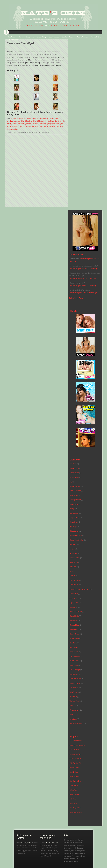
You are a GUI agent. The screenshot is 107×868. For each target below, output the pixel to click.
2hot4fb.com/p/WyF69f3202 (79, 269)
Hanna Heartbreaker (77, 540)
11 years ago (93, 269)
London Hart (74, 607)
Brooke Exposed (75, 759)
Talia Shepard (74, 692)
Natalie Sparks (75, 634)
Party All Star (74, 652)
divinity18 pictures (49, 124)
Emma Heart (74, 522)
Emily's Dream (74, 518)
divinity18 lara (49, 121)
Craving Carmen (82, 37)
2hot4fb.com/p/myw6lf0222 (79, 293)
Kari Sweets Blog (75, 781)
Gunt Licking (74, 772)
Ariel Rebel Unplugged (77, 745)
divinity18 (22, 118)
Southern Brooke (68, 37)
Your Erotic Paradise (77, 724)
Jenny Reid (73, 553)
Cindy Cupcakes (75, 491)
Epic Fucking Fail (75, 763)
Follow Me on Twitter (76, 298)
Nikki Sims (73, 643)
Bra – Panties (74, 750)
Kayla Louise (74, 603)
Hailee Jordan (74, 531)
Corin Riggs (74, 495)
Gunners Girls (74, 768)
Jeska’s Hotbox (96, 37)
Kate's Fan (73, 790)
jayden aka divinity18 (56, 126)
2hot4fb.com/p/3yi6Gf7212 (88, 259)
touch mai (73, 706)
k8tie (71, 571)
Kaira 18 (72, 576)
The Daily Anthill (75, 808)
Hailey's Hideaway (76, 536)
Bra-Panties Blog (75, 754)
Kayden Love (74, 598)
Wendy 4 (73, 715)
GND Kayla (73, 527)
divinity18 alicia (31, 118)
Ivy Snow (73, 549)
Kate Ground (12, 37)
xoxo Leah (73, 719)
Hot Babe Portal (75, 777)
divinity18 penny (27, 124)
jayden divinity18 (13, 129)
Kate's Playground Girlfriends (79, 589)
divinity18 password (14, 124)
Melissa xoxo (74, 630)
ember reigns (74, 513)
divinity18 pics (38, 124)
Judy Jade (73, 567)
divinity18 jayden (38, 121)
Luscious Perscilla (76, 612)
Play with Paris (75, 656)
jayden (46, 126)
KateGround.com (52, 843)
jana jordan (39, 126)
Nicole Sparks (74, 638)
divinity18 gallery (26, 121)
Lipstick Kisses (75, 794)
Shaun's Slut (74, 665)
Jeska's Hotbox (75, 558)
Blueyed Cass (74, 468)
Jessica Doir (74, 562)
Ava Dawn (73, 464)
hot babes (73, 544)
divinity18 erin (54, 118)
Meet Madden (74, 621)
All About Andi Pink (76, 741)
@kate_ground (26, 843)
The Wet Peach (75, 701)
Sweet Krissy (41, 37)
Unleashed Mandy (76, 812)
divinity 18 (15, 118)
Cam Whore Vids (13, 40)
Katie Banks (74, 594)
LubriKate (73, 799)
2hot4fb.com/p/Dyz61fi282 (78, 286)
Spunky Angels (54, 37)
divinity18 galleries (13, 121)
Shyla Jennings (75, 670)
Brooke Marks (74, 477)
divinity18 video (17, 126)
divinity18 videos (29, 126)
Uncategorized (74, 710)
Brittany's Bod (74, 473)
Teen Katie (73, 697)
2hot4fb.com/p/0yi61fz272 (78, 279)
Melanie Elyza (74, 625)
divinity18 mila (60, 121)
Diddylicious (30, 37)
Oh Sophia (73, 647)
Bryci (21, 37)
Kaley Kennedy (75, 580)
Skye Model (74, 674)
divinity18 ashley (43, 118)
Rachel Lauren (75, 661)
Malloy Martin (74, 616)
